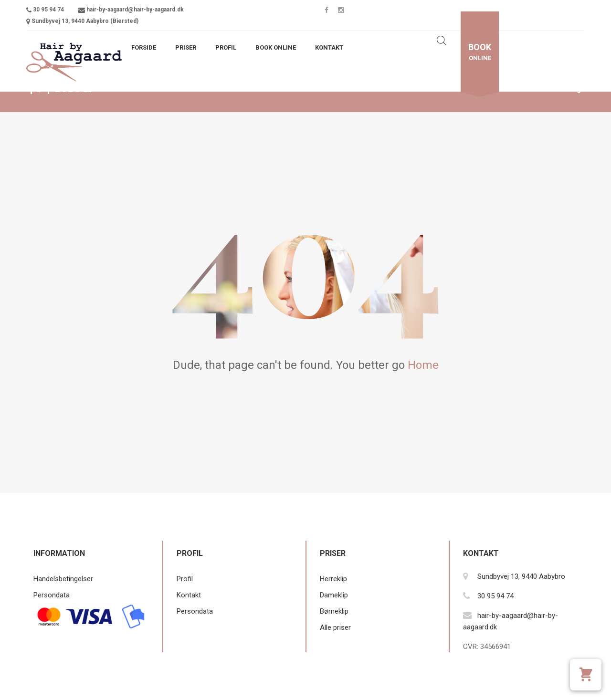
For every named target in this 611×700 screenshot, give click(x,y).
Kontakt (329, 47)
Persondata (52, 595)
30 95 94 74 (48, 10)
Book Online (276, 47)
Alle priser (335, 627)
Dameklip (334, 595)
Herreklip (333, 579)
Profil (226, 47)
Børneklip (334, 611)
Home (423, 365)
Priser (186, 47)
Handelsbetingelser (63, 579)
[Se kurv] (586, 675)
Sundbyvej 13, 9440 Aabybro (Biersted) (85, 21)
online (480, 52)
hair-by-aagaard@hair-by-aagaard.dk (135, 10)
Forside (144, 47)
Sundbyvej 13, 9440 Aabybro (521, 576)
